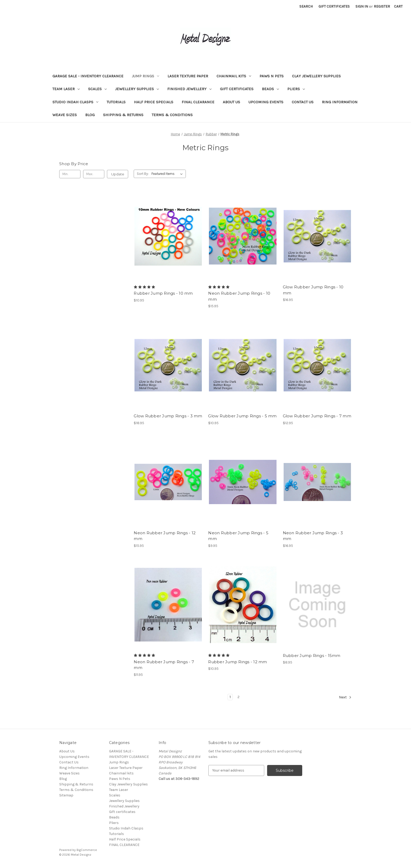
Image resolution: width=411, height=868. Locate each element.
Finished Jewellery (189, 89)
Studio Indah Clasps (75, 102)
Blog (90, 115)
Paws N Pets (272, 76)
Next (345, 697)
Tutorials (116, 102)
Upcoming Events (266, 102)
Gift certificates (237, 89)
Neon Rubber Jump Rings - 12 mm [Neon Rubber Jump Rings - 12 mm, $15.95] (165, 536)
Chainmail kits (234, 76)
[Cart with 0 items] (398, 6)
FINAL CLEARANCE (198, 102)
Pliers (296, 89)
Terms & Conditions (172, 115)
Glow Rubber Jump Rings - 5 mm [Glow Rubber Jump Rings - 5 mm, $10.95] (242, 416)
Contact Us (303, 102)
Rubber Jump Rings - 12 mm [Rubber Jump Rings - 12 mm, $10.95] (237, 662)
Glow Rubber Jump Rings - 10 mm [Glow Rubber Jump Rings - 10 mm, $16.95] (313, 290)
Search (306, 6)
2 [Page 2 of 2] (239, 697)
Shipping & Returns (123, 115)
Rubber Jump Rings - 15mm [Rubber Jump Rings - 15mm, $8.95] (312, 656)
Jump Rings (145, 76)
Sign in (362, 6)
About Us (231, 102)
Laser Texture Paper (188, 76)
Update (118, 174)
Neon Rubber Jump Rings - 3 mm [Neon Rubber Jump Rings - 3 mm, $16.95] (313, 536)
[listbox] (168, 174)
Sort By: (143, 174)
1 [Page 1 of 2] (230, 697)
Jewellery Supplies (137, 89)
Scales (97, 89)
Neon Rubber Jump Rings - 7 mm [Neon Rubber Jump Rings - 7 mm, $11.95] (164, 665)
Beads (270, 89)
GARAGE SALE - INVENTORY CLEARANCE (88, 76)
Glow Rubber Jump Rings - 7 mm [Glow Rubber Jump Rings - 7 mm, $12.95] (317, 416)
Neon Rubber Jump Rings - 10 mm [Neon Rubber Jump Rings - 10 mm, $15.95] (239, 296)
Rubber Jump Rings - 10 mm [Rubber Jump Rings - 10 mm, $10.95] (163, 293)
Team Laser (66, 89)
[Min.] (70, 174)
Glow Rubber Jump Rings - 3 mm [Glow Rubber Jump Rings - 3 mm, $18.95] (168, 416)
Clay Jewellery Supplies (316, 76)
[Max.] (94, 174)
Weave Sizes (65, 115)
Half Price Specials (154, 102)
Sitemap (66, 795)
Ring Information (340, 102)
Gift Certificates (334, 6)
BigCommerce (87, 850)
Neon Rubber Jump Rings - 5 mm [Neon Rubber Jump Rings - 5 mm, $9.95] (238, 536)
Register (382, 6)
